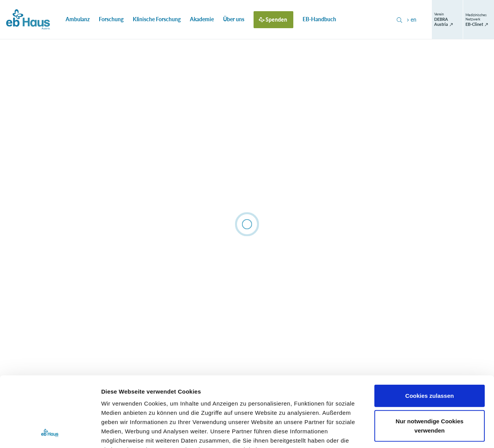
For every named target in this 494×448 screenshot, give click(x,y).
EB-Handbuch (319, 19)
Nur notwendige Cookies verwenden (430, 360)
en (411, 19)
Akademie (202, 19)
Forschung (111, 19)
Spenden (276, 19)
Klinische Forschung (157, 19)
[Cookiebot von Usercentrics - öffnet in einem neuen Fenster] (50, 433)
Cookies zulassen (430, 330)
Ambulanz (78, 19)
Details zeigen (410, 433)
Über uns (234, 19)
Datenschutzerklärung (271, 403)
